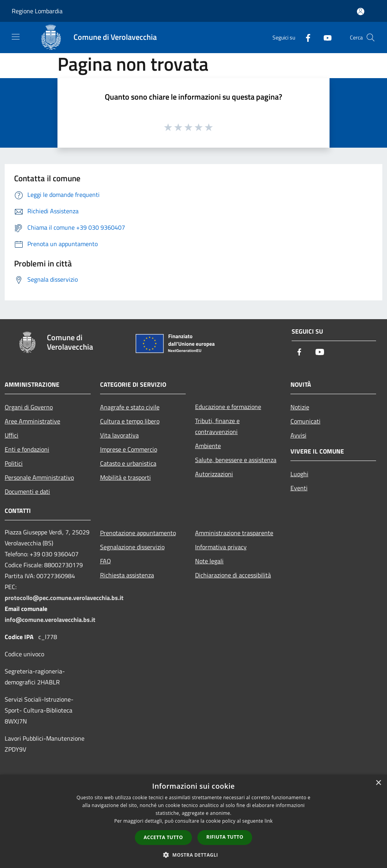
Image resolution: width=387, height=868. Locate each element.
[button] (193, 855)
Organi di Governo (29, 407)
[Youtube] (324, 37)
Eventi (299, 488)
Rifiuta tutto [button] (225, 837)
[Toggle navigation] (16, 37)
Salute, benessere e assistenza (236, 460)
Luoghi (299, 474)
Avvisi (298, 435)
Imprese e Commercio (129, 449)
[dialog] (193, 821)
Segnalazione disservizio (132, 547)
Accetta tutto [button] (163, 837)
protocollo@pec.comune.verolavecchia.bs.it (64, 598)
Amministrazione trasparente (234, 533)
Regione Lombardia (37, 11)
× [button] (378, 783)
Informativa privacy (221, 547)
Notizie (300, 407)
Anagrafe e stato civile (130, 407)
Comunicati (305, 421)
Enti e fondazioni (27, 449)
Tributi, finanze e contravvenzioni (217, 426)
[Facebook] (305, 37)
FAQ (106, 561)
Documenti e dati (27, 491)
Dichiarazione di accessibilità (233, 575)
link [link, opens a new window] (269, 821)
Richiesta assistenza (127, 575)
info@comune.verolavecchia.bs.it (50, 620)
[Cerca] (371, 38)
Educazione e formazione (228, 407)
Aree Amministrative (32, 421)
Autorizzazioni (214, 474)
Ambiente (208, 446)
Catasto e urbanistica (128, 463)
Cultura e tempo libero (130, 421)
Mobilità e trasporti (125, 477)
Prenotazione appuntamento (138, 533)
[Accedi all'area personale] (361, 12)
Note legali (209, 561)
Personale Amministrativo (39, 477)
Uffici (12, 435)
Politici (14, 463)
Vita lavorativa (119, 435)
